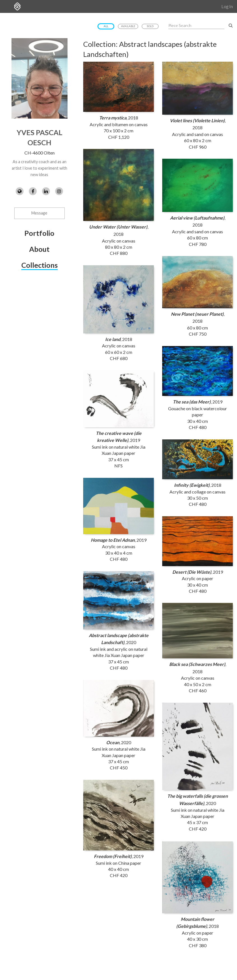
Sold (150, 26)
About (39, 249)
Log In (227, 6)
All (106, 26)
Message (39, 213)
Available (128, 26)
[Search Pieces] (231, 25)
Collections (39, 265)
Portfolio (39, 233)
